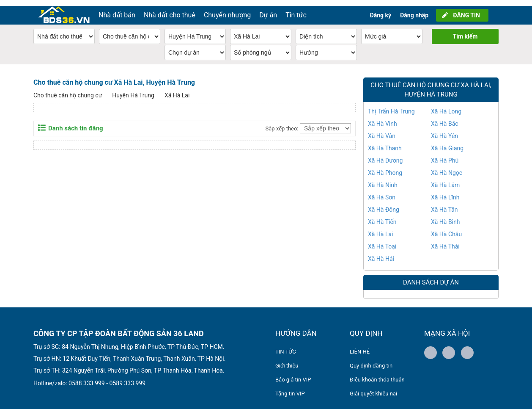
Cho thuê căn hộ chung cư (68, 89)
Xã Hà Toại (382, 240)
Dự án (268, 9)
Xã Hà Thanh (385, 142)
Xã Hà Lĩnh (445, 191)
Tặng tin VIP (290, 388)
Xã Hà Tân (444, 204)
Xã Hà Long (446, 105)
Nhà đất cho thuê (170, 9)
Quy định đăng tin (371, 360)
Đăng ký (380, 9)
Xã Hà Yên (444, 130)
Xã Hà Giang (447, 142)
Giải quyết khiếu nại (373, 388)
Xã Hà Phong (385, 167)
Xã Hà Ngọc (447, 167)
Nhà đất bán (117, 9)
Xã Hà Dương (385, 155)
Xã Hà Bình (446, 216)
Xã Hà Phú (445, 155)
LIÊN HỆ (360, 346)
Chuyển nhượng (227, 9)
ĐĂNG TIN (466, 9)
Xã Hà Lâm (445, 179)
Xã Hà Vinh (383, 118)
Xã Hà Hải (381, 253)
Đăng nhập (414, 9)
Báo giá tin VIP (293, 374)
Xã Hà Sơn (382, 191)
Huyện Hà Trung (133, 89)
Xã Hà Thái (445, 240)
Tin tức (296, 9)
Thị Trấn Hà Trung (391, 105)
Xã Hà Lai (177, 89)
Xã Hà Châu (446, 228)
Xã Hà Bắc (445, 118)
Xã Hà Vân (382, 130)
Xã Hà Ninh (383, 179)
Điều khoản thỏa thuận (377, 374)
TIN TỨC (286, 346)
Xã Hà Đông (384, 204)
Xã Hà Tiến (382, 216)
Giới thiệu (287, 360)
